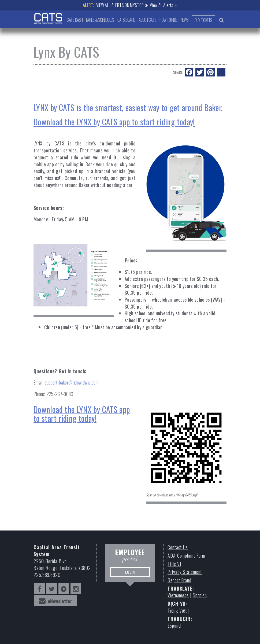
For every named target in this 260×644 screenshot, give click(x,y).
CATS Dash (74, 20)
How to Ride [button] (168, 20)
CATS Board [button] (126, 20)
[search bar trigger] (222, 20)
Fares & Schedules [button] (99, 20)
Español (174, 626)
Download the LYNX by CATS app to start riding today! (82, 414)
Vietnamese (178, 595)
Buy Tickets (203, 20)
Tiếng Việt (177, 611)
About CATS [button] (147, 20)
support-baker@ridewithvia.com (72, 382)
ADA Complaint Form (186, 556)
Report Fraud (179, 580)
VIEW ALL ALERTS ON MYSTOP (120, 5)
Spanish (200, 595)
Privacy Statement (185, 572)
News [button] (184, 20)
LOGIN (130, 575)
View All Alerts (161, 5)
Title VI (174, 564)
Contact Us (178, 547)
